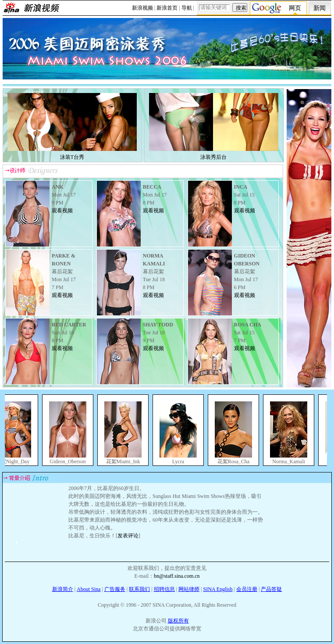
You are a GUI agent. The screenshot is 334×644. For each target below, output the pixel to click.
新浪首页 (167, 8)
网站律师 (189, 589)
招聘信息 (164, 589)
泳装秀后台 (213, 157)
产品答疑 (271, 589)
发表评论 (128, 536)
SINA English (218, 589)
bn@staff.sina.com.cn (177, 576)
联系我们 (139, 589)
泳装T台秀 (72, 157)
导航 (187, 8)
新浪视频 (142, 8)
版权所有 (178, 621)
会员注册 (247, 589)
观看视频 (62, 211)
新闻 (320, 8)
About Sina (89, 589)
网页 (295, 8)
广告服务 (115, 589)
